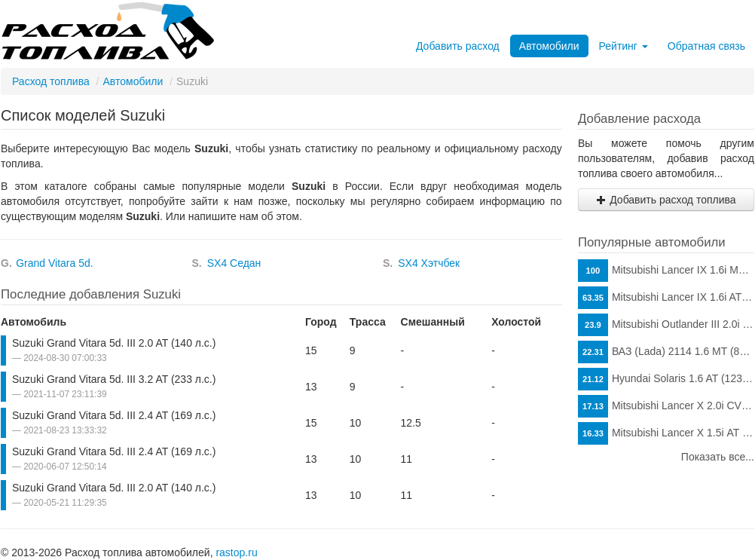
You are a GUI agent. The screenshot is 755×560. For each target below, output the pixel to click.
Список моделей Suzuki (83, 115)
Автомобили (549, 46)
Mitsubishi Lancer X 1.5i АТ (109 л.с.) (666, 433)
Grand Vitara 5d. (54, 263)
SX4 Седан (234, 263)
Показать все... (718, 457)
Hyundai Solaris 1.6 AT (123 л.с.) (666, 379)
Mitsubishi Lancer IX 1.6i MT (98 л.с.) (666, 271)
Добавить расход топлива (666, 200)
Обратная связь (706, 46)
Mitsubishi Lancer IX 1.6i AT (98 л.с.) (666, 298)
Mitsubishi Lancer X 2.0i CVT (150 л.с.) (666, 406)
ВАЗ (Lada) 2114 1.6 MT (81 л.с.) (666, 352)
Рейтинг (624, 46)
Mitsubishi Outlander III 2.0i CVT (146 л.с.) (666, 325)
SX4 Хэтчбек (429, 263)
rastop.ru (236, 552)
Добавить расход (458, 46)
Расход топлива (51, 81)
